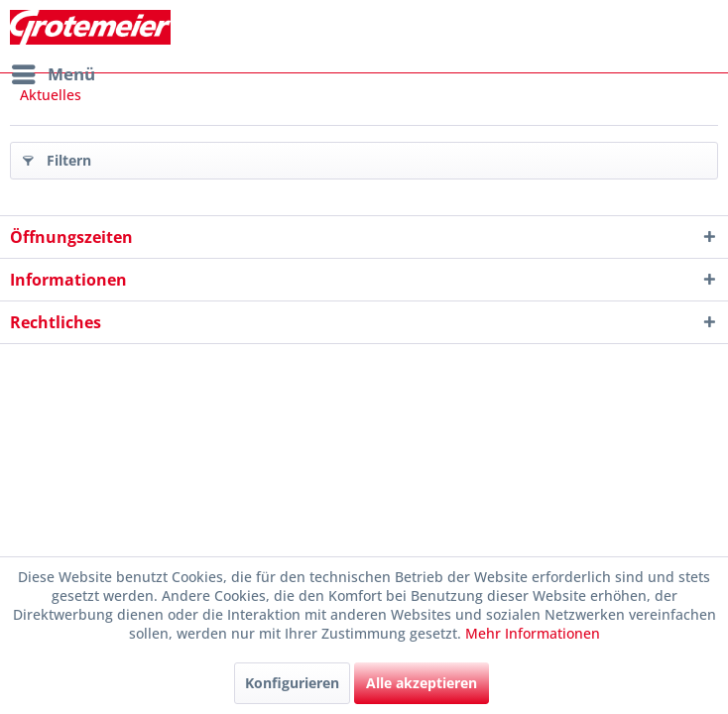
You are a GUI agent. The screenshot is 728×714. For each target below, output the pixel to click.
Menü (54, 72)
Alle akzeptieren (422, 683)
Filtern (57, 157)
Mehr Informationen (533, 633)
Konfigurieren (292, 683)
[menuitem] (53, 74)
